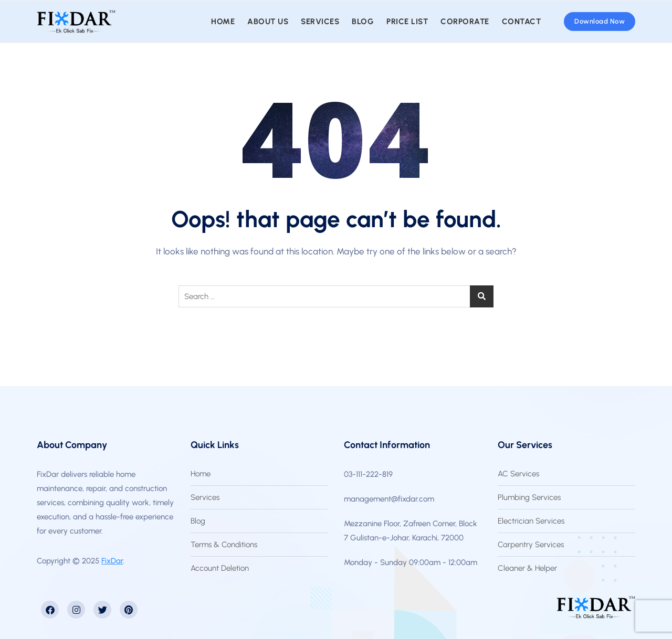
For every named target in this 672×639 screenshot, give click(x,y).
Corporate (465, 22)
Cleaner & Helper (527, 568)
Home (223, 22)
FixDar (112, 561)
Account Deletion (220, 568)
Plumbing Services (529, 497)
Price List (407, 22)
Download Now (600, 21)
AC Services (518, 474)
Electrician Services (531, 521)
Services (320, 22)
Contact (522, 22)
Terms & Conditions (224, 545)
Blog (363, 22)
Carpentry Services (531, 545)
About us (268, 22)
